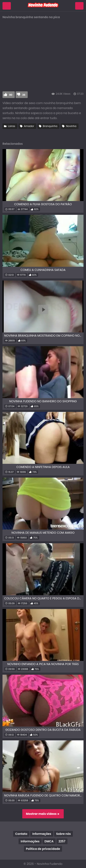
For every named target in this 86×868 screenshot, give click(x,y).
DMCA (49, 841)
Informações (42, 834)
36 (24, 95)
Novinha (71, 126)
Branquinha (50, 126)
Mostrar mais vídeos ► (43, 814)
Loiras (12, 126)
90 (11, 95)
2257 (62, 841)
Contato (21, 834)
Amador (29, 126)
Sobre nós (64, 834)
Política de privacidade (43, 849)
